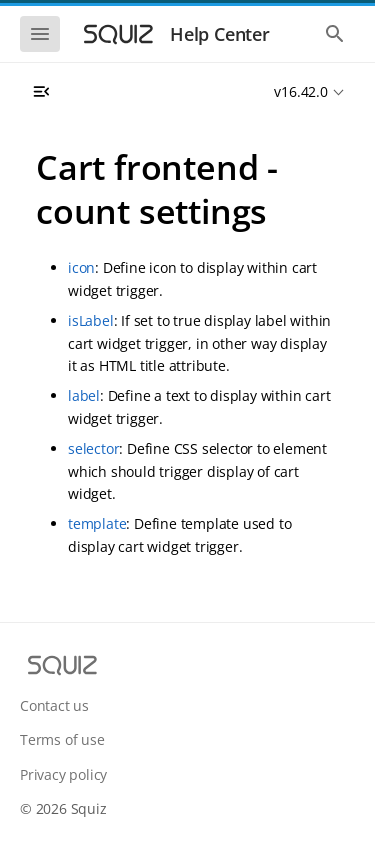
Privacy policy (63, 774)
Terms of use (62, 739)
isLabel (91, 320)
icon (81, 267)
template (97, 523)
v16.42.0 (300, 91)
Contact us (54, 705)
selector (93, 448)
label (84, 395)
